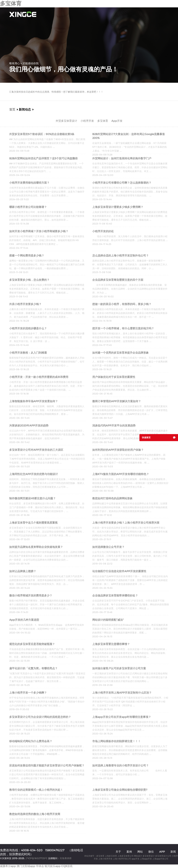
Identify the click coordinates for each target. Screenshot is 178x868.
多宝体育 (11, 3)
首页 (69, 14)
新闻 (173, 852)
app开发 (135, 859)
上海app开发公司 (160, 859)
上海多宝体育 (111, 856)
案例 (90, 14)
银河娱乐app (53, 866)
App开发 (117, 121)
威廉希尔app (8, 866)
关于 (79, 14)
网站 (140, 852)
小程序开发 (120, 14)
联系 (166, 14)
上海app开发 (146, 859)
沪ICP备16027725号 (36, 858)
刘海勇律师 (66, 858)
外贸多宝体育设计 (66, 121)
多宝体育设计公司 (163, 856)
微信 (151, 852)
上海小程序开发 (105, 859)
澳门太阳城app (26, 866)
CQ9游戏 (67, 866)
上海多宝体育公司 (125, 856)
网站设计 (138, 856)
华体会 (40, 866)
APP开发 (137, 14)
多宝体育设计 (149, 856)
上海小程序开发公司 (122, 859)
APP (162, 852)
